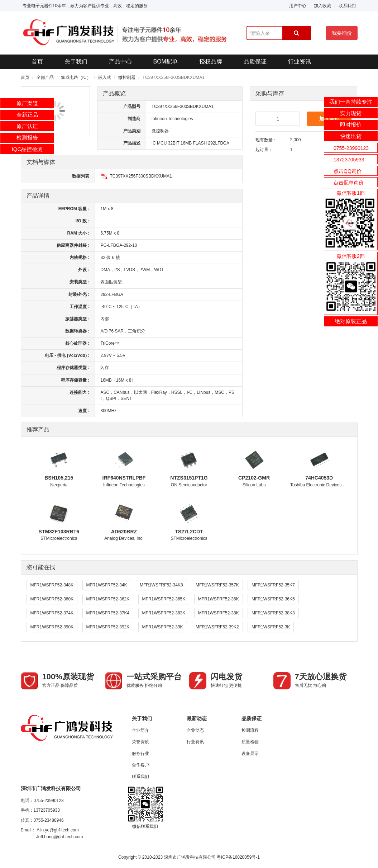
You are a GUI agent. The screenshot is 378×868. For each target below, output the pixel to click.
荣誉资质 (140, 742)
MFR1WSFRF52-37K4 (108, 613)
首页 (37, 62)
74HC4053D (319, 478)
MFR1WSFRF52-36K (219, 599)
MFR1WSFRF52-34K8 (161, 585)
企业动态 (195, 730)
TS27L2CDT (189, 532)
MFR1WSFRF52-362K (108, 599)
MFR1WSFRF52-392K (108, 627)
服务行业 (140, 754)
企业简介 (140, 730)
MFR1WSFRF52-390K (52, 627)
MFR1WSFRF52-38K (219, 613)
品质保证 (255, 62)
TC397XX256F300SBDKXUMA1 (136, 176)
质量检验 (250, 742)
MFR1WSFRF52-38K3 (273, 613)
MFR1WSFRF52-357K (217, 585)
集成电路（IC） (76, 77)
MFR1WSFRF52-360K (52, 599)
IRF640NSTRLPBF (124, 478)
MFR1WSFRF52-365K (164, 599)
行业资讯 (300, 62)
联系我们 (347, 6)
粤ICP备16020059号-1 (238, 857)
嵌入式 (105, 77)
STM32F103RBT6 (59, 532)
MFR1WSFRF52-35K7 (273, 585)
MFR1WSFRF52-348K (52, 585)
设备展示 (250, 754)
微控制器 (127, 77)
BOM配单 (166, 62)
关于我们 (76, 62)
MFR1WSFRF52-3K (271, 627)
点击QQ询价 (348, 171)
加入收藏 (322, 6)
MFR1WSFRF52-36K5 (273, 599)
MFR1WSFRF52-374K (52, 613)
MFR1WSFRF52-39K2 (217, 627)
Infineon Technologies (172, 119)
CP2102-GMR (254, 478)
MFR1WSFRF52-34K (107, 585)
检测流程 (250, 730)
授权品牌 (211, 62)
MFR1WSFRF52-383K (164, 613)
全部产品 (45, 77)
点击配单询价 (349, 183)
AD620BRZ (124, 532)
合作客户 (140, 765)
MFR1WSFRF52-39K (163, 627)
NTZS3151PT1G (189, 478)
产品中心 (120, 62)
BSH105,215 (59, 478)
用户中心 (298, 6)
